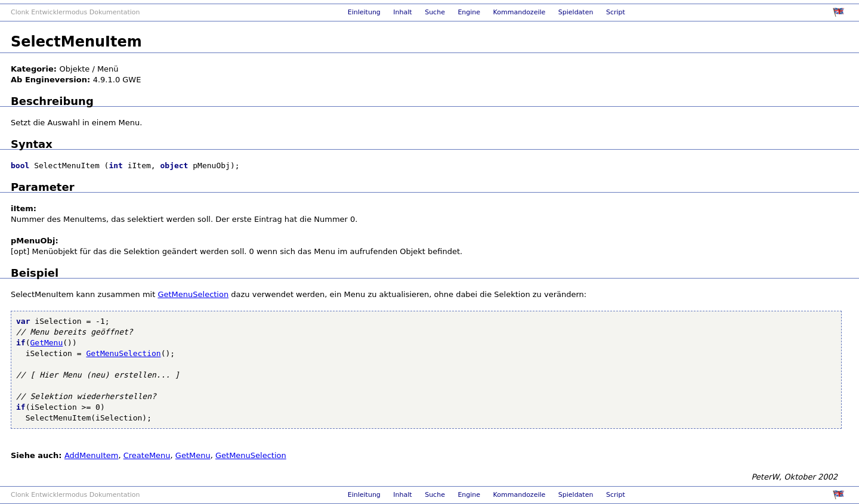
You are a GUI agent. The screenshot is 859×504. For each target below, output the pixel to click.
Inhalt (402, 12)
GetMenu (46, 343)
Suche (435, 12)
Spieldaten (576, 12)
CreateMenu (147, 455)
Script (616, 12)
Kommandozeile (520, 12)
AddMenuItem (91, 455)
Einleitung (364, 12)
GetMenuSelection (193, 294)
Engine (469, 12)
